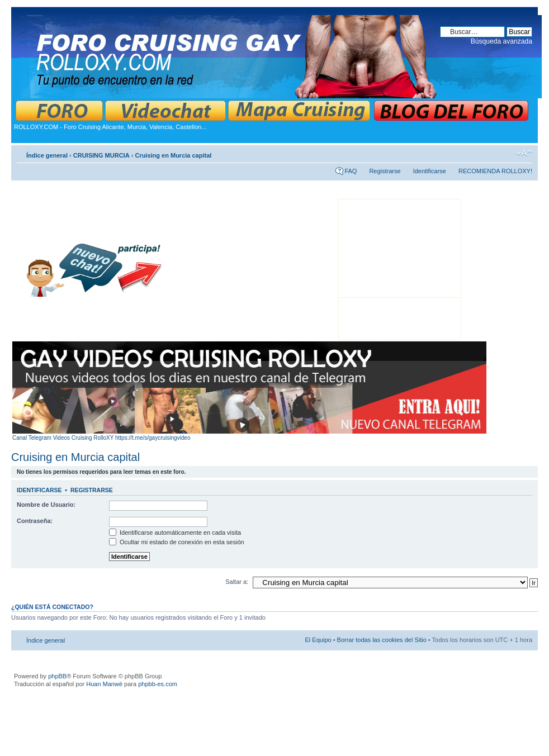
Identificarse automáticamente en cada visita (175, 532)
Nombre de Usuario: (46, 505)
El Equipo (318, 640)
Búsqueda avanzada (501, 41)
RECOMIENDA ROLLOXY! (495, 171)
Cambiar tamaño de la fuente (524, 153)
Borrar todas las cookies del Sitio (382, 640)
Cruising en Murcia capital (173, 155)
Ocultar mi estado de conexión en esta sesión (177, 542)
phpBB (57, 676)
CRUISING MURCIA (101, 155)
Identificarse (430, 171)
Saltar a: (237, 582)
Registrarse (385, 171)
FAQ (351, 171)
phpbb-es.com (158, 684)
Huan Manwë (104, 684)
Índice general (47, 155)
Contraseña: (35, 521)
